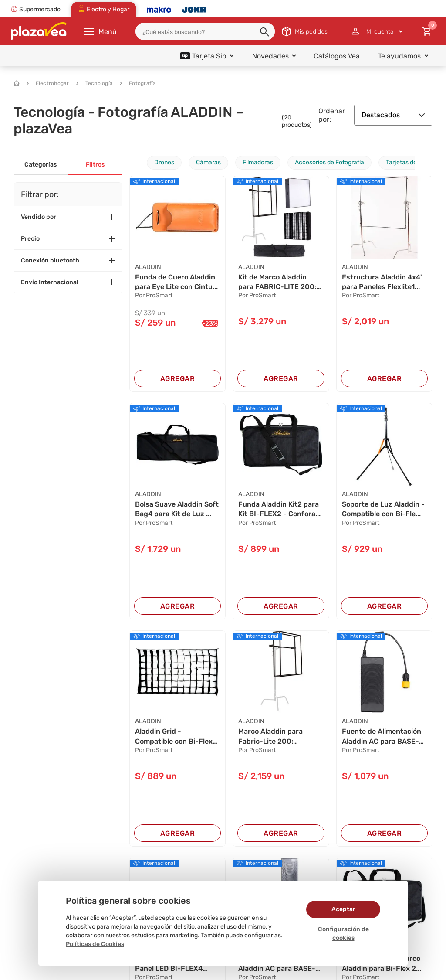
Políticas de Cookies (95, 944)
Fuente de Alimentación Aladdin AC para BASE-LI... (382, 737)
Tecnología (95, 83)
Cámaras (208, 162)
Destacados (393, 115)
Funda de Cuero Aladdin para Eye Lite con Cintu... (176, 282)
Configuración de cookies (343, 934)
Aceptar (343, 909)
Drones (164, 162)
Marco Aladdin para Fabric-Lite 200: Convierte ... (270, 737)
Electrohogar (48, 83)
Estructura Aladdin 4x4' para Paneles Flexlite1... (382, 282)
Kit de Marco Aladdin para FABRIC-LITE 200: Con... (277, 282)
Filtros (95, 165)
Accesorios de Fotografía (329, 162)
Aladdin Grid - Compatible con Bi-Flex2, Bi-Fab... (177, 737)
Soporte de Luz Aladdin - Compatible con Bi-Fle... (383, 509)
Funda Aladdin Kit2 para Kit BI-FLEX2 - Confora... (279, 509)
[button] (265, 32)
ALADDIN (148, 267)
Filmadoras (258, 162)
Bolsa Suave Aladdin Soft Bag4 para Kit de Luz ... (177, 509)
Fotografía (138, 83)
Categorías (41, 165)
